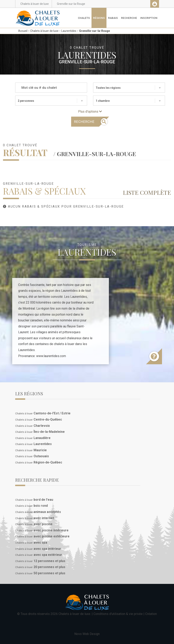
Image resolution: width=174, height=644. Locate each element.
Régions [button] (99, 18)
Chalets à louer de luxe (44, 31)
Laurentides (69, 31)
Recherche (129, 18)
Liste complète (147, 192)
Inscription (149, 18)
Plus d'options (90, 112)
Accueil (23, 31)
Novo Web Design (87, 634)
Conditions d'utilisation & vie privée (118, 614)
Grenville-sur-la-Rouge (94, 31)
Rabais (113, 18)
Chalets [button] (84, 18)
